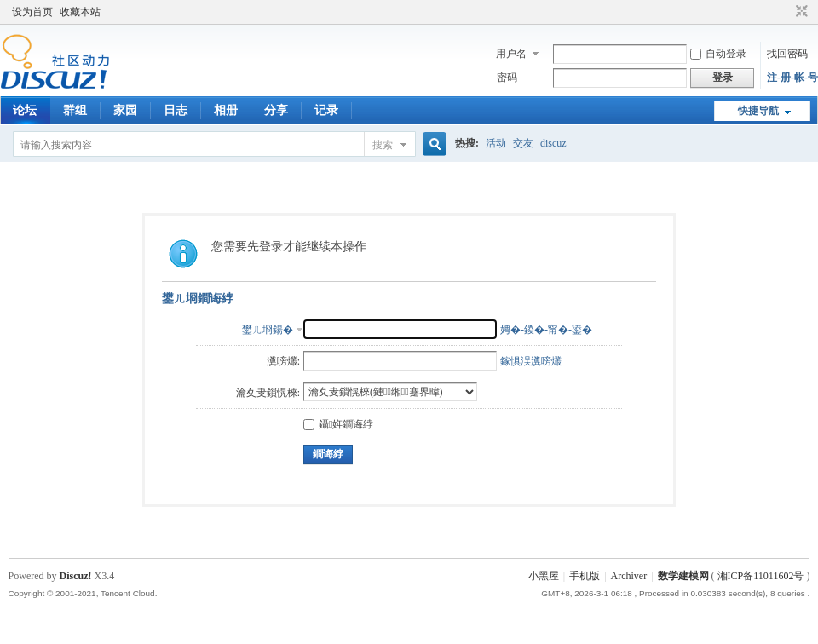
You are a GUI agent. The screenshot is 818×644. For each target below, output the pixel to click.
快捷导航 (758, 111)
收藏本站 (80, 12)
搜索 (383, 145)
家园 (125, 110)
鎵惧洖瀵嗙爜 (531, 361)
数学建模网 (683, 576)
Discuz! (76, 576)
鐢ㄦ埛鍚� (268, 330)
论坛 (25, 110)
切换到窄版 (800, 12)
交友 (523, 143)
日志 (176, 110)
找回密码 (787, 54)
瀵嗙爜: (283, 361)
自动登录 (718, 54)
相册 (226, 110)
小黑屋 (544, 576)
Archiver (629, 576)
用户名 (511, 54)
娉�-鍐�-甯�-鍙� (546, 330)
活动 (496, 143)
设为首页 (32, 12)
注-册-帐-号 (792, 78)
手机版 (585, 576)
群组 (75, 110)
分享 (276, 110)
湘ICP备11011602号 (761, 576)
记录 (326, 110)
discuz (553, 143)
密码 (507, 78)
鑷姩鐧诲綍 (338, 424)
